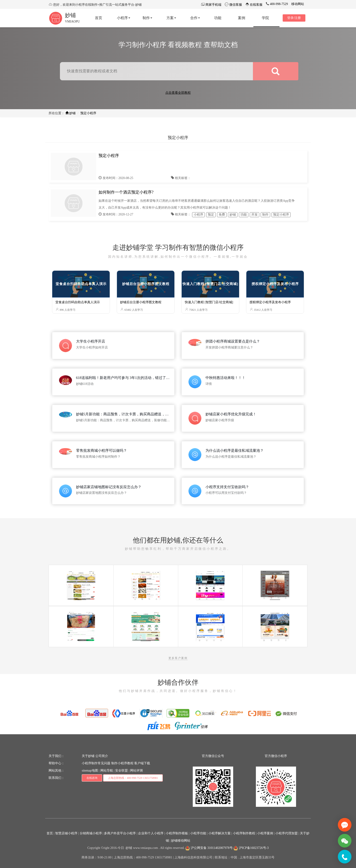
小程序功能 (198, 833)
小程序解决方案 (220, 833)
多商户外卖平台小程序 (120, 833)
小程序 (198, 215)
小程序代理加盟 (287, 833)
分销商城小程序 (91, 833)
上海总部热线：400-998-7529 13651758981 (133, 778)
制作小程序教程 (122, 763)
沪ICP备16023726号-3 (251, 848)
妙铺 (70, 15)
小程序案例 (265, 833)
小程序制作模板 (177, 833)
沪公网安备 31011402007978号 (209, 848)
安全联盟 (121, 771)
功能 (244, 215)
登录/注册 (294, 18)
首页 (50, 833)
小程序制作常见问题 (96, 763)
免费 (222, 215)
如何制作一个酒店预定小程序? (126, 192)
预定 (211, 215)
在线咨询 (92, 778)
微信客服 (235, 5)
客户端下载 (142, 763)
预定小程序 (88, 113)
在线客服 (256, 5)
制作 (265, 215)
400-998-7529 (278, 4)
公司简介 (102, 756)
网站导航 (107, 771)
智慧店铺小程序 (66, 833)
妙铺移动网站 (181, 841)
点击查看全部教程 (178, 93)
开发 (255, 215)
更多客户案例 (178, 658)
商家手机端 (213, 5)
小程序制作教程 (244, 833)
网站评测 (136, 771)
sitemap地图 (90, 771)
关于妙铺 (88, 756)
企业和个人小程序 (151, 833)
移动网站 (298, 4)
